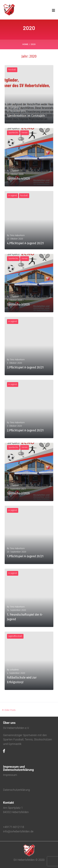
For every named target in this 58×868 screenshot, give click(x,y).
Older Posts (9, 710)
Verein (25, 133)
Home (25, 44)
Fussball (12, 70)
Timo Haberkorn (17, 235)
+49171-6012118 (14, 827)
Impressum (10, 775)
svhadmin (14, 108)
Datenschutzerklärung (16, 790)
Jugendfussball (15, 636)
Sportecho (13, 133)
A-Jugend (13, 196)
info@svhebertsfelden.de (18, 831)
